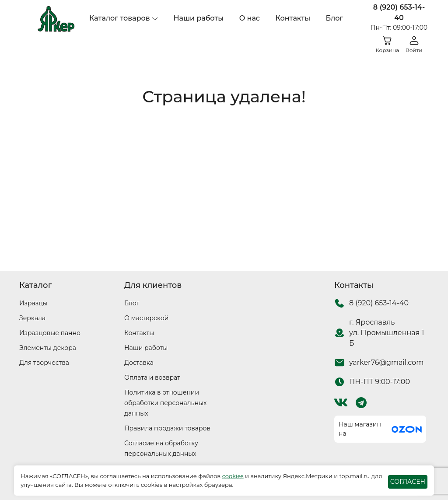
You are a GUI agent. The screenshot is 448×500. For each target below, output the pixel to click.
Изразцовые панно (50, 333)
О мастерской (146, 318)
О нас (250, 18)
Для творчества (44, 363)
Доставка (139, 363)
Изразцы (33, 303)
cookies (233, 476)
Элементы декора (48, 348)
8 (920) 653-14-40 (399, 12)
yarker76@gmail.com (386, 362)
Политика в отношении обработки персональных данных (165, 403)
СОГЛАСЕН (408, 482)
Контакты (293, 18)
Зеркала (32, 318)
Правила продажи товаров (167, 428)
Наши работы (198, 18)
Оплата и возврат (152, 378)
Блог (335, 18)
